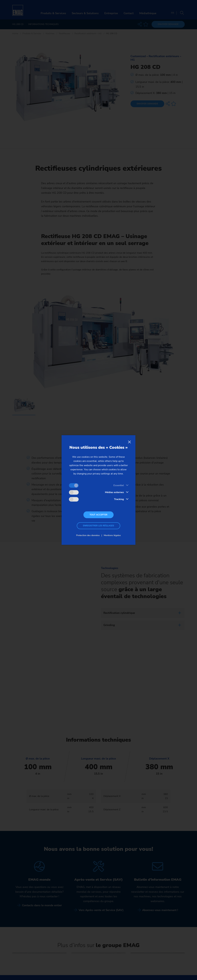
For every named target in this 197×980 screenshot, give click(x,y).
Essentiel (119, 485)
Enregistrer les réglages (98, 526)
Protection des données (88, 535)
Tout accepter (98, 515)
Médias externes (114, 492)
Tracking (119, 499)
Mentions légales (112, 535)
